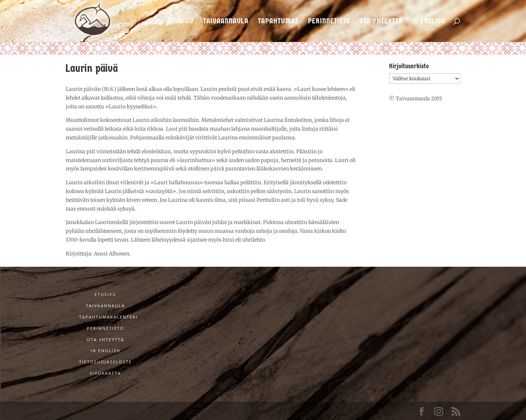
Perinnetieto (329, 22)
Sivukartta (105, 373)
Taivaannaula (226, 22)
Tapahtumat (278, 22)
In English (429, 22)
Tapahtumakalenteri (109, 317)
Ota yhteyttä (381, 22)
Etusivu (181, 22)
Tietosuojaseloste (106, 362)
